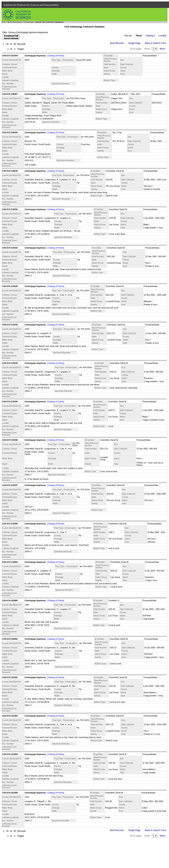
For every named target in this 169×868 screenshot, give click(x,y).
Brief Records (117, 43)
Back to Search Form (156, 43)
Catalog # (150, 36)
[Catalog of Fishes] (56, 56)
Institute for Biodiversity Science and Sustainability (31, 5)
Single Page (134, 43)
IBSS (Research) (15, 22)
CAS (3, 22)
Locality (162, 36)
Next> (163, 49)
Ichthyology (29, 22)
